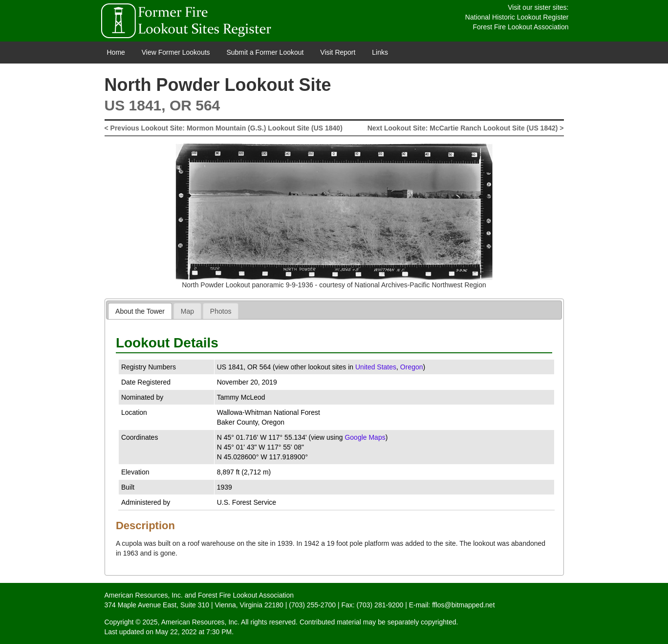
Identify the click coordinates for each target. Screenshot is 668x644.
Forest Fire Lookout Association (520, 27)
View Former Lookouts (176, 52)
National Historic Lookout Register (517, 17)
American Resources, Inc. (144, 595)
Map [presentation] (187, 311)
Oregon (412, 367)
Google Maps (365, 437)
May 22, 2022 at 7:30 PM (194, 632)
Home (116, 52)
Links (380, 52)
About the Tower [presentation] (140, 311)
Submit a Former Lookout (265, 52)
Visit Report (338, 52)
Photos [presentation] (221, 311)
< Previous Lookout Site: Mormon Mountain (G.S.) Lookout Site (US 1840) (224, 128)
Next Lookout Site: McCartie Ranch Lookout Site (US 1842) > (466, 128)
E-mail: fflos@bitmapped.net (452, 605)
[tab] (140, 311)
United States (376, 367)
